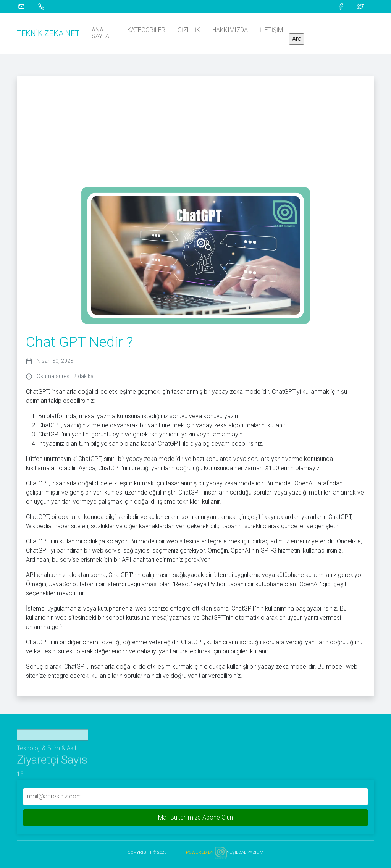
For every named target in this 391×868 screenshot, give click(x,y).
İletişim (271, 30)
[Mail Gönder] (26, 6)
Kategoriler (146, 30)
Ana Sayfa (100, 33)
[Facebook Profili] (345, 6)
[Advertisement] (195, 129)
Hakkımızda (230, 30)
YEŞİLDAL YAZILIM (245, 853)
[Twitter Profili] (365, 6)
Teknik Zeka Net (48, 33)
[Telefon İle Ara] (46, 6)
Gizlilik (189, 30)
